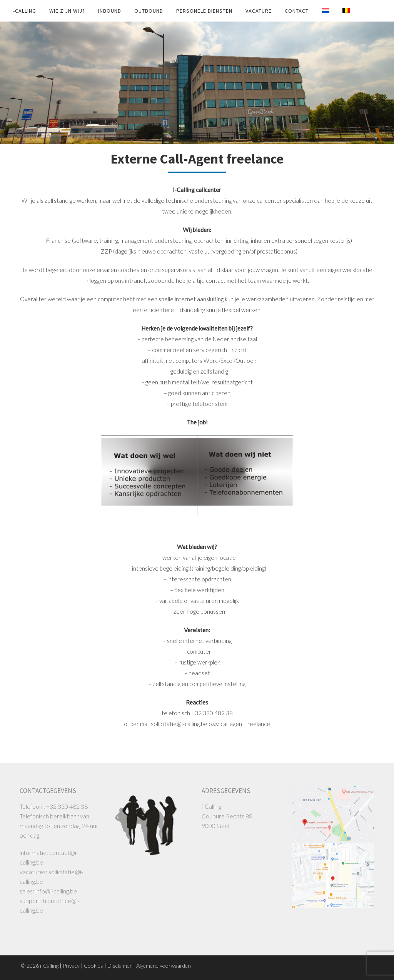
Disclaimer (120, 966)
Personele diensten (204, 11)
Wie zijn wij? (67, 11)
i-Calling (24, 11)
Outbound (149, 11)
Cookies (93, 966)
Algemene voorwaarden (164, 966)
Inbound (110, 11)
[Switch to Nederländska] (320, 10)
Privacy (71, 966)
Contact (297, 11)
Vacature (259, 11)
